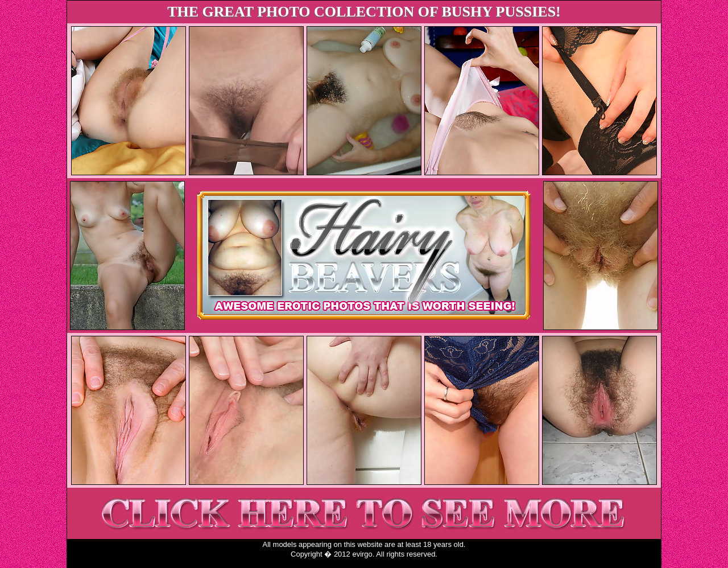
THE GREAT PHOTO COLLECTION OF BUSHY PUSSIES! (364, 12)
